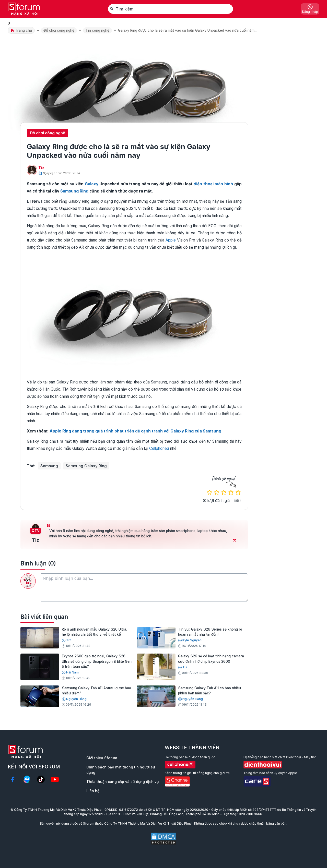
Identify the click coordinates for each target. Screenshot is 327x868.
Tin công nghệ (97, 30)
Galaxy (92, 184)
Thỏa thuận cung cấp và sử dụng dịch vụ (122, 782)
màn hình (224, 184)
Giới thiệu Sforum (102, 758)
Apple (171, 240)
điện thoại (204, 184)
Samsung (49, 466)
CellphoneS (159, 448)
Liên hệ (93, 791)
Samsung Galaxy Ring (86, 466)
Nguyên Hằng (74, 699)
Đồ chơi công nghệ (59, 30)
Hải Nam (70, 672)
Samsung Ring (74, 191)
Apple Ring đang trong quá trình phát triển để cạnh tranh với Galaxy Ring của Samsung (135, 431)
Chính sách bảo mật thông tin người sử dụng (121, 770)
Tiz (41, 168)
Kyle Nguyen (190, 640)
